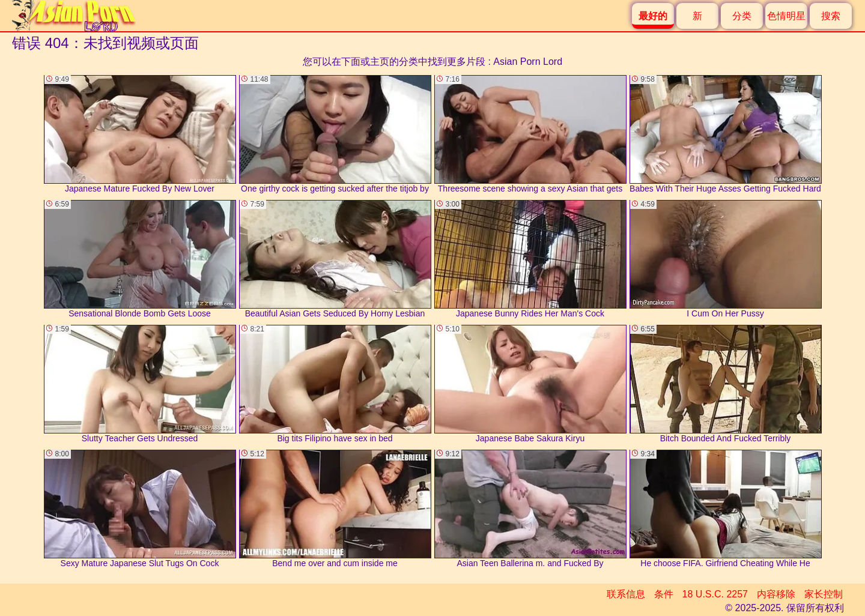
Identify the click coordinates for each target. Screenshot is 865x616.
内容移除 (776, 594)
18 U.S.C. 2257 (715, 594)
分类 (742, 16)
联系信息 (626, 594)
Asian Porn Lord (528, 62)
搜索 (831, 16)
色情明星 (786, 16)
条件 (664, 594)
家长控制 (824, 594)
